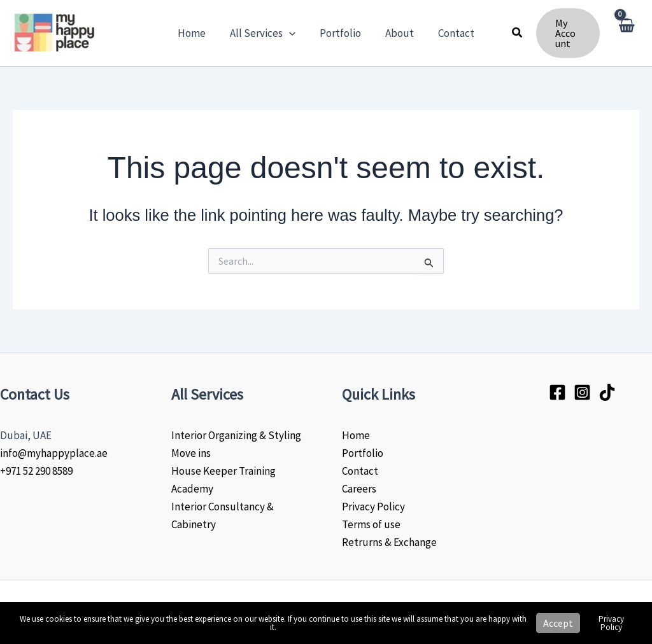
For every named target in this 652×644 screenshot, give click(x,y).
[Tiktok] (607, 392)
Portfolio (363, 453)
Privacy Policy (373, 507)
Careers (359, 489)
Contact (360, 471)
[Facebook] (557, 392)
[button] (292, 33)
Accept (558, 623)
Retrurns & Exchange (389, 542)
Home (356, 435)
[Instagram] (582, 392)
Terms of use (371, 524)
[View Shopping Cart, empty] (626, 33)
